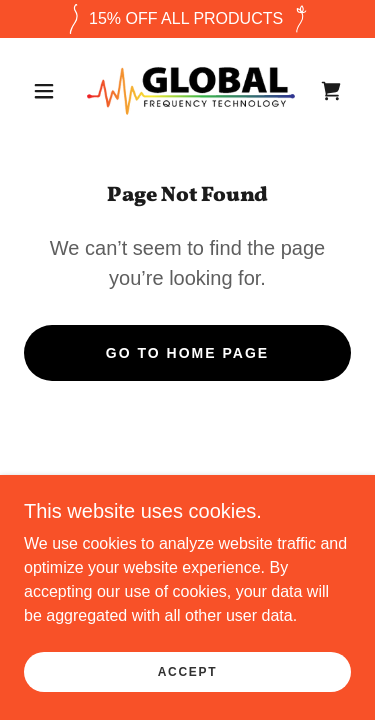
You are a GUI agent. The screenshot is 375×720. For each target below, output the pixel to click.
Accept (188, 672)
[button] (44, 91)
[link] (191, 90)
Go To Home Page (187, 353)
